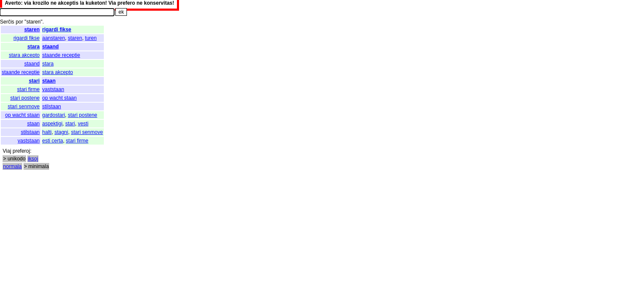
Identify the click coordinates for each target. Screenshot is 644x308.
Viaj (7, 151)
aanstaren (54, 38)
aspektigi (52, 124)
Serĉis (7, 22)
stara (34, 47)
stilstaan (52, 107)
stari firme (28, 89)
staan (49, 81)
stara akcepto (24, 55)
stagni (61, 132)
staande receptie (61, 55)
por (19, 22)
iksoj (33, 159)
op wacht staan (60, 98)
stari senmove (24, 107)
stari (34, 81)
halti (47, 132)
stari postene (25, 98)
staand (51, 47)
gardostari (54, 115)
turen (91, 38)
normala (12, 166)
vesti (83, 124)
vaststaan (53, 89)
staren (32, 30)
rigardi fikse (57, 30)
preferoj (21, 151)
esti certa (53, 141)
